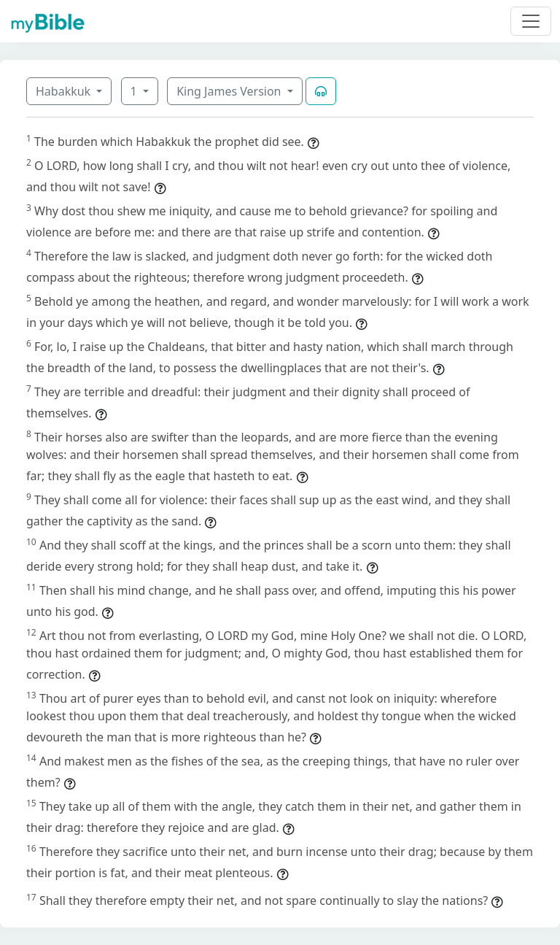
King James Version (230, 91)
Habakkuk (65, 91)
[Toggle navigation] (531, 21)
